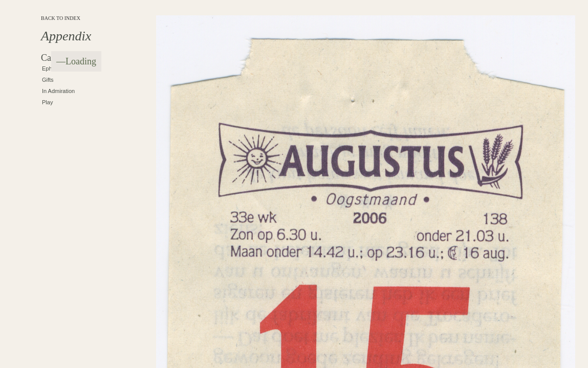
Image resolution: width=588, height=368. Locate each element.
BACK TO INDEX (61, 18)
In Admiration (58, 91)
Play (47, 102)
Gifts (48, 80)
